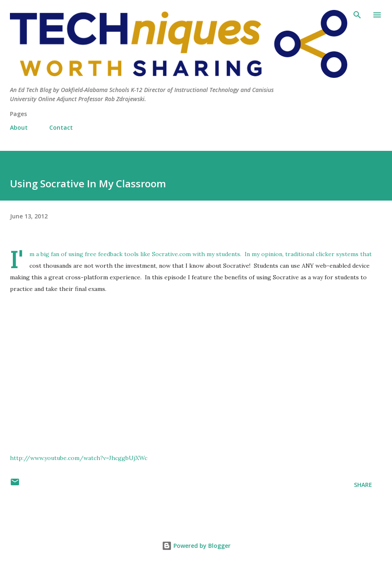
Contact (61, 127)
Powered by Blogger (196, 546)
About (19, 127)
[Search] (357, 15)
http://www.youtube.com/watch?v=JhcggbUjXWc (79, 458)
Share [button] (363, 485)
